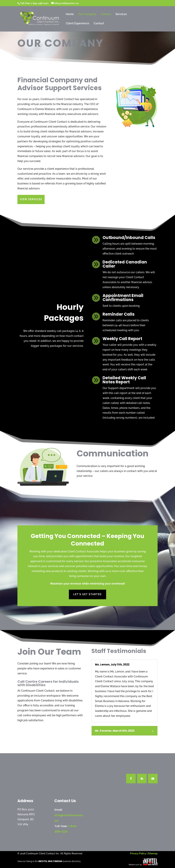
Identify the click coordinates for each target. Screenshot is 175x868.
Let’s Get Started (87, 587)
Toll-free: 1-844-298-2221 (34, 3)
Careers (106, 14)
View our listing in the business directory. (49, 861)
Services (121, 14)
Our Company (87, 14)
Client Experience (78, 24)
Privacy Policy (138, 853)
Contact (99, 24)
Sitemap (153, 853)
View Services (31, 199)
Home (70, 14)
